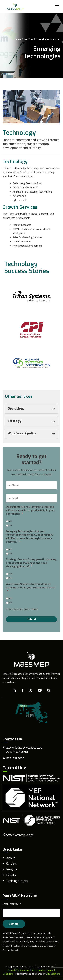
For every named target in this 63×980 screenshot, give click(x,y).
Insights (12, 869)
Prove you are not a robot (22, 609)
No (10, 525)
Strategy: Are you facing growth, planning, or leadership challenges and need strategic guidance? (31, 563)
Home (18, 39)
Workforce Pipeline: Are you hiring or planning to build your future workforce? (31, 587)
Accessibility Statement (19, 970)
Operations (32, 409)
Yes (10, 521)
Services (29, 39)
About (11, 858)
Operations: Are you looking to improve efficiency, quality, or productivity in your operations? (30, 510)
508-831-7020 (15, 759)
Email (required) (12, 904)
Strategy (32, 421)
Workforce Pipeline (32, 434)
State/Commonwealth (20, 835)
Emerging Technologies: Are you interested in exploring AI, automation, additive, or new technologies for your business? (29, 537)
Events (11, 875)
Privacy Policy (38, 970)
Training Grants (17, 881)
